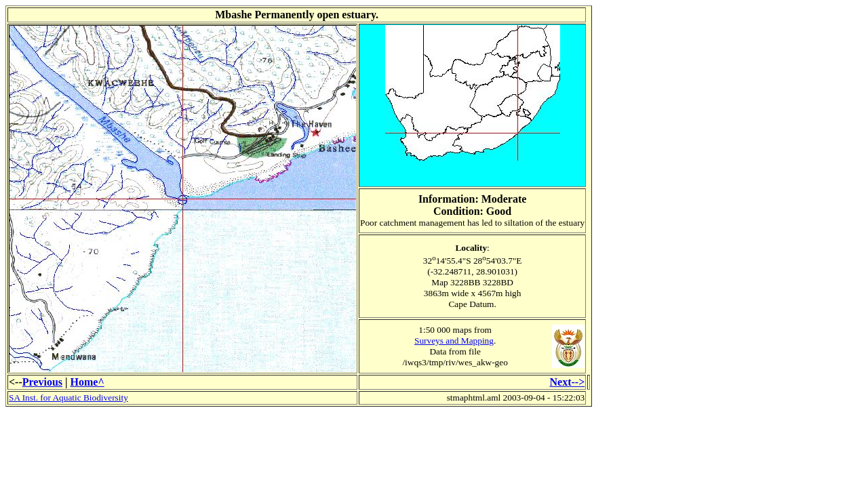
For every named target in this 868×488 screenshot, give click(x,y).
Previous (42, 382)
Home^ (87, 382)
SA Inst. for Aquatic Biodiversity (68, 398)
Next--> (568, 382)
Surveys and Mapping (454, 341)
